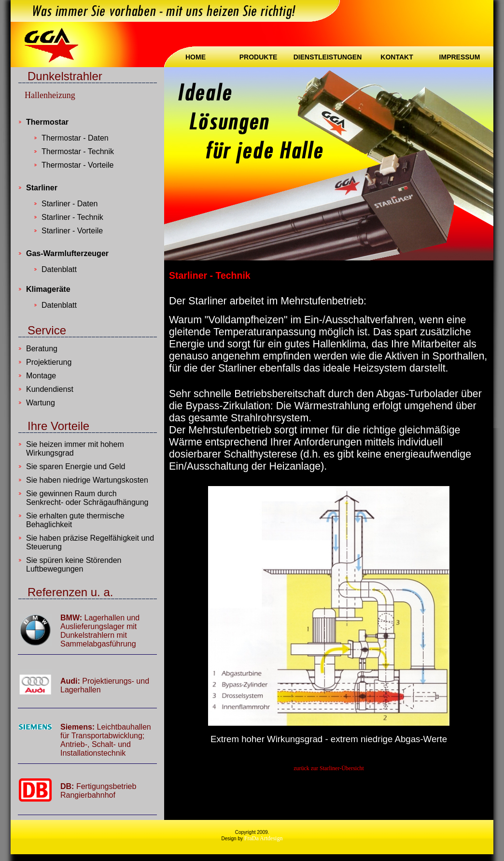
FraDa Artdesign (264, 838)
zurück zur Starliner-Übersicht (329, 768)
